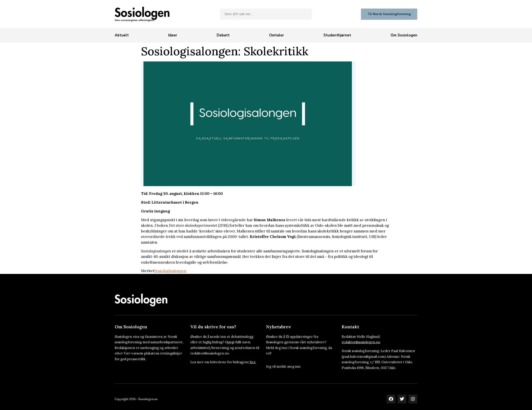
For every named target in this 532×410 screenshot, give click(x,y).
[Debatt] (223, 35)
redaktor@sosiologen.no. (210, 353)
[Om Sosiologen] (404, 35)
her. (253, 362)
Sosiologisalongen (170, 271)
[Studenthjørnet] (337, 35)
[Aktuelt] (122, 35)
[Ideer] (173, 35)
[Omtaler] (277, 35)
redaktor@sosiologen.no (361, 342)
